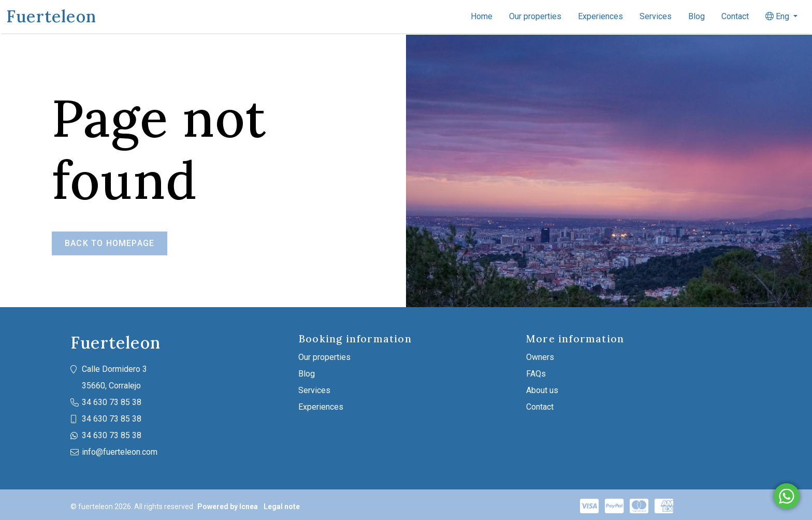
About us (542, 390)
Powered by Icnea (228, 507)
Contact (735, 16)
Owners (540, 357)
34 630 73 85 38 (112, 402)
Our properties (535, 16)
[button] (781, 17)
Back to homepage (110, 243)
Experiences (600, 16)
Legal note (282, 507)
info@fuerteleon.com (120, 452)
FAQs (536, 374)
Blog (697, 16)
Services (656, 16)
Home (482, 16)
